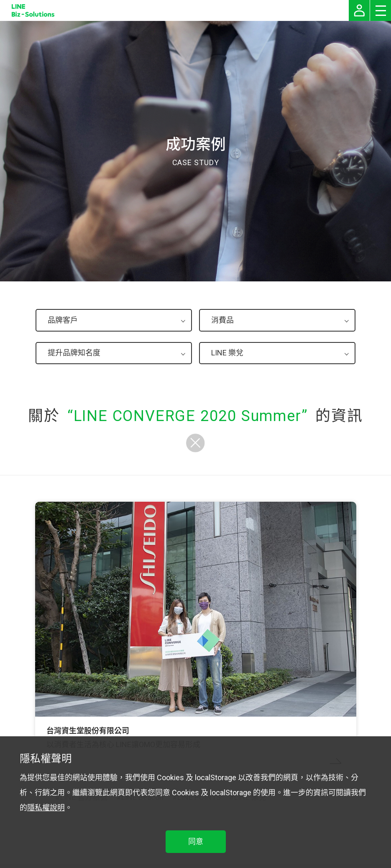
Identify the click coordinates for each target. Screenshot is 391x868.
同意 (196, 841)
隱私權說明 (46, 808)
